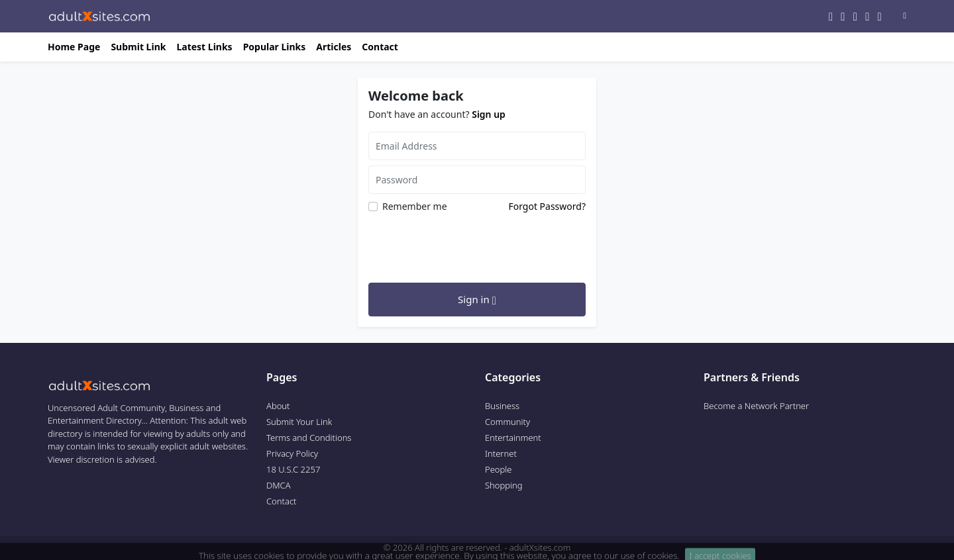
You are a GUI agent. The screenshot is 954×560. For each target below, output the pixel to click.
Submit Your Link (299, 422)
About (278, 406)
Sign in (477, 300)
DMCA (279, 485)
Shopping (504, 485)
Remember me (415, 206)
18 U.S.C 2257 (293, 469)
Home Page (74, 47)
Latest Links (204, 47)
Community (507, 422)
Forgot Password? (547, 206)
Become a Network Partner (756, 406)
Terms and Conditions (309, 438)
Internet (501, 453)
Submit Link (138, 47)
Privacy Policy (292, 453)
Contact (380, 47)
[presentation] (469, 246)
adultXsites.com (540, 547)
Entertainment (513, 438)
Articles (334, 47)
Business (502, 406)
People (498, 469)
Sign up (489, 114)
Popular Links (275, 47)
